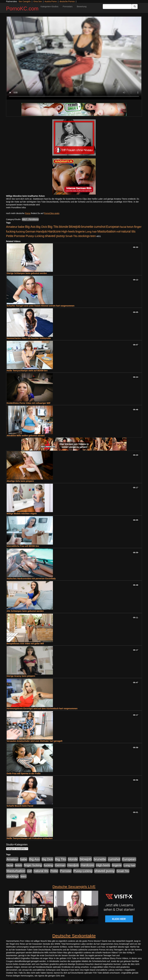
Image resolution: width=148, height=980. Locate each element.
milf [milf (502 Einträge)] (119, 232)
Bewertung (82, 6)
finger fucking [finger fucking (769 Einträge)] (33, 865)
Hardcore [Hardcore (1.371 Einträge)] (54, 231)
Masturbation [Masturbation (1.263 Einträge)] (107, 231)
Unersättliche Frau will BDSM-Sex (23, 546)
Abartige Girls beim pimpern (20, 481)
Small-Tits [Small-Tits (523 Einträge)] (71, 236)
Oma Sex (38, 1)
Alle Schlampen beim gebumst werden (25, 611)
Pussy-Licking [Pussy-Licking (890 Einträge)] (35, 236)
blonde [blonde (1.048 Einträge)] (64, 227)
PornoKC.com (22, 9)
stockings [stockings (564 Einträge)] (84, 236)
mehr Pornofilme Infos (16, 208)
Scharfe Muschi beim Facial (20, 806)
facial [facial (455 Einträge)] (123, 227)
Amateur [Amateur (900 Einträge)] (12, 227)
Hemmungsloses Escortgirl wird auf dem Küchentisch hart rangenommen (42, 708)
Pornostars (68, 6)
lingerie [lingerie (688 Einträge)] (80, 231)
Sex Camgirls (24, 1)
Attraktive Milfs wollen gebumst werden (26, 436)
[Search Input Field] (117, 6)
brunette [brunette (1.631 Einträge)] (87, 227)
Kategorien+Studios (50, 6)
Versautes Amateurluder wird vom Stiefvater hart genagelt (34, 741)
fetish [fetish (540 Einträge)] (130, 227)
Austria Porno (51, 1)
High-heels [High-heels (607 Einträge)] (68, 231)
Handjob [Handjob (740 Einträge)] (42, 231)
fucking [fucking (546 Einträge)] (20, 232)
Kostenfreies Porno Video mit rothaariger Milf (28, 403)
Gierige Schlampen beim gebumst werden (27, 273)
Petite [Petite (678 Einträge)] (10, 236)
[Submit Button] (135, 6)
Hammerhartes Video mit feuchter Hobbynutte (29, 338)
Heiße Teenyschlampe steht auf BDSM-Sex (27, 371)
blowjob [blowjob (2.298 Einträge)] (75, 227)
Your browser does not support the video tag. (74, 58)
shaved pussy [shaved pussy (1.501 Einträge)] (55, 236)
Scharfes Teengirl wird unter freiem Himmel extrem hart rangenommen (41, 306)
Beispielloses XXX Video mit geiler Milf (25, 644)
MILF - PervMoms (30, 219)
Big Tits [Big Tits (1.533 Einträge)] (53, 227)
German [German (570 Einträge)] (30, 231)
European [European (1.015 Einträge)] (113, 227)
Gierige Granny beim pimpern (21, 676)
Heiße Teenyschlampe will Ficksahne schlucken (30, 838)
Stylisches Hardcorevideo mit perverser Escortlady (31, 579)
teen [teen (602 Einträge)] (93, 236)
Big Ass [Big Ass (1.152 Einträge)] (30, 227)
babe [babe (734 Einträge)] (21, 227)
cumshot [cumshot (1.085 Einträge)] (100, 227)
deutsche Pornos (67, 1)
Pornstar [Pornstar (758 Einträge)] (20, 236)
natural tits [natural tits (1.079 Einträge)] (128, 231)
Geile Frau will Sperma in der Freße (24, 773)
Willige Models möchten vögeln (22, 514)
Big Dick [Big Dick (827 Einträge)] (42, 227)
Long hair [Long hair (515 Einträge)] (91, 232)
